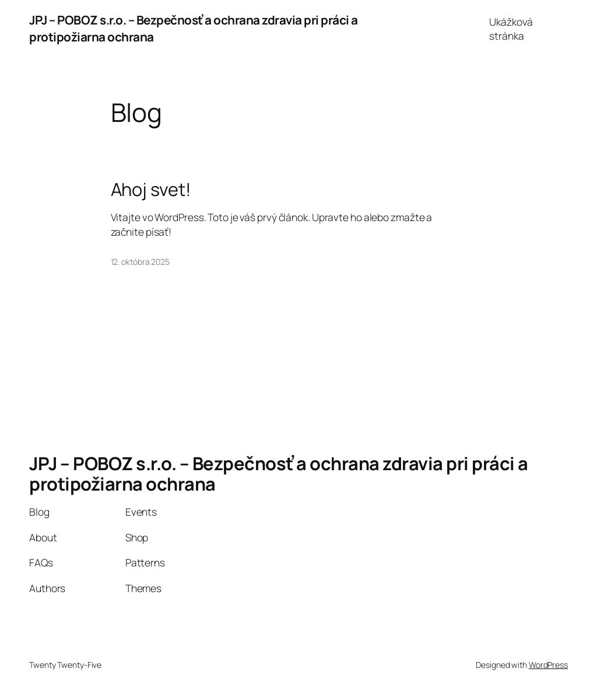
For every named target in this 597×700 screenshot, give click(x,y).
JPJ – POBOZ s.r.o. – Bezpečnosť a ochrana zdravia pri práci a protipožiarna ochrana (279, 473)
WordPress (548, 665)
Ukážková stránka (511, 29)
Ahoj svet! (151, 189)
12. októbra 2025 (140, 262)
